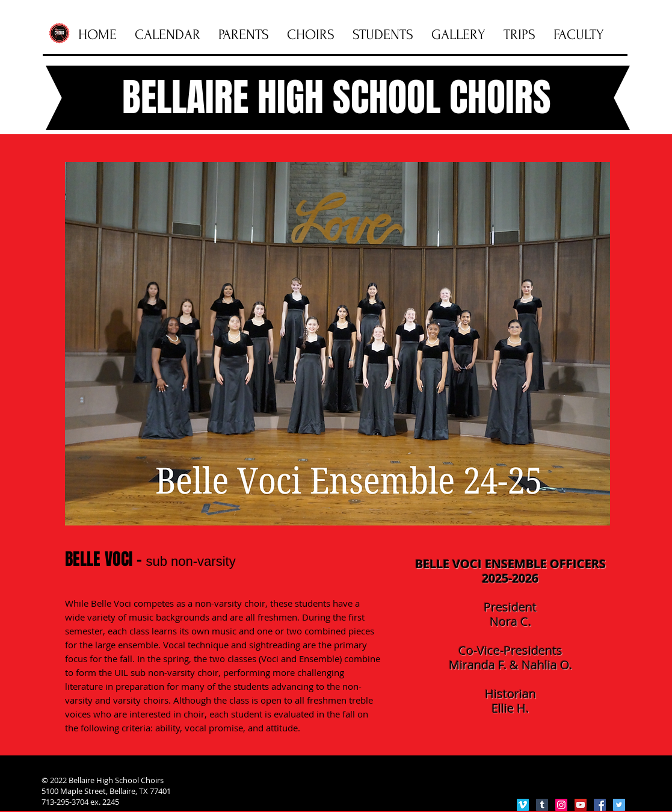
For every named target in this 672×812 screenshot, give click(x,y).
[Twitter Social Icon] (619, 805)
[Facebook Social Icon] (600, 805)
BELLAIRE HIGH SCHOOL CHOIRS (337, 98)
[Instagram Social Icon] (561, 805)
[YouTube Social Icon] (581, 805)
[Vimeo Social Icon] (523, 805)
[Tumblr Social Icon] (542, 805)
